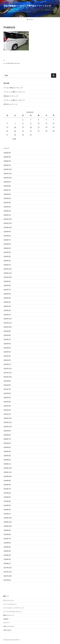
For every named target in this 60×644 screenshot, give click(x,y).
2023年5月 (7, 298)
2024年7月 (7, 240)
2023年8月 (7, 286)
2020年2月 (7, 460)
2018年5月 (7, 547)
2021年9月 (7, 381)
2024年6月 (7, 244)
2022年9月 (7, 331)
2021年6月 (7, 393)
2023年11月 (8, 273)
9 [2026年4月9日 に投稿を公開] (31, 123)
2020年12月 (8, 418)
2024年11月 (8, 223)
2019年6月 (7, 493)
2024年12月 (8, 219)
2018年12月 (8, 518)
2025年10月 (8, 178)
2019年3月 (7, 505)
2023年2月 (7, 310)
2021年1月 (7, 414)
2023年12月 (8, 269)
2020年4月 (7, 451)
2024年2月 (7, 261)
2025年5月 (7, 198)
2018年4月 (7, 551)
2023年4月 (7, 302)
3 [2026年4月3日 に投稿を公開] (39, 120)
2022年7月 (7, 340)
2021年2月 (7, 410)
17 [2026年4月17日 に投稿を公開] (39, 127)
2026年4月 (7, 153)
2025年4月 (7, 203)
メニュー (30, 19)
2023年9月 (7, 281)
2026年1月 (7, 165)
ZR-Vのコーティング (11, 104)
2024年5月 (7, 248)
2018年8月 (7, 535)
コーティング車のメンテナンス (14, 92)
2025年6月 (7, 194)
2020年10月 (8, 427)
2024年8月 (7, 236)
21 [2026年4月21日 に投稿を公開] (15, 131)
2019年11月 (8, 472)
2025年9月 (7, 182)
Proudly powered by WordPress (12, 640)
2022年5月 (7, 348)
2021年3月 (7, 406)
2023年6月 (7, 294)
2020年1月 (7, 464)
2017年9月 (7, 580)
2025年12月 (8, 169)
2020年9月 (7, 431)
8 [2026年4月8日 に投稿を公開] (23, 123)
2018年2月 (7, 559)
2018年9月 (7, 530)
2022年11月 (8, 323)
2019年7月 (7, 489)
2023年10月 (8, 277)
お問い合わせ (7, 630)
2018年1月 (7, 564)
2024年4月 (7, 252)
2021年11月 (8, 373)
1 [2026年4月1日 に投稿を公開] (23, 120)
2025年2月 (7, 211)
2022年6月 (7, 344)
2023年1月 (7, 315)
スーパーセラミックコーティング (13, 608)
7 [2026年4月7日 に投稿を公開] (15, 123)
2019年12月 (8, 468)
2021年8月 (7, 385)
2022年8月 (7, 335)
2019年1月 (7, 514)
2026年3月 (7, 157)
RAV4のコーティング (11, 96)
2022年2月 (7, 360)
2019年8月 (7, 485)
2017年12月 (8, 568)
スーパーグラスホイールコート (13, 612)
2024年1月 (7, 265)
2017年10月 (8, 576)
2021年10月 (8, 377)
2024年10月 (8, 227)
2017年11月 (8, 572)
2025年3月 (7, 207)
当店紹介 (6, 619)
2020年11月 (8, 422)
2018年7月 (7, 539)
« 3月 (14, 139)
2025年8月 (7, 186)
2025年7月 (7, 190)
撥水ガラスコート (9, 615)
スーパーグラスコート (10, 604)
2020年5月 (7, 447)
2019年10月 (8, 476)
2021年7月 (7, 389)
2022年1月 (7, 364)
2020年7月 (7, 439)
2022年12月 (8, 319)
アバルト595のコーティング (13, 88)
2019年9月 (7, 481)
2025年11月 (8, 174)
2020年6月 (7, 443)
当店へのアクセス (9, 626)
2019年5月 (7, 497)
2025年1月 (7, 215)
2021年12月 (8, 369)
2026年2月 (7, 161)
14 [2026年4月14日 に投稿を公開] (15, 127)
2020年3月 (7, 456)
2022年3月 (7, 356)
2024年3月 (7, 257)
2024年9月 (7, 232)
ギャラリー (7, 623)
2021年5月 (7, 398)
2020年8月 (7, 435)
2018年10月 (8, 526)
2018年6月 (7, 543)
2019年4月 (7, 501)
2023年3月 (7, 306)
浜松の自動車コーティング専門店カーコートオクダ (27, 6)
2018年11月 (8, 522)
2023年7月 (7, 290)
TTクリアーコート (9, 600)
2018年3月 (7, 555)
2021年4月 (7, 402)
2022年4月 (7, 352)
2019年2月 (7, 510)
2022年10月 (8, 327)
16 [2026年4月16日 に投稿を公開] (31, 127)
